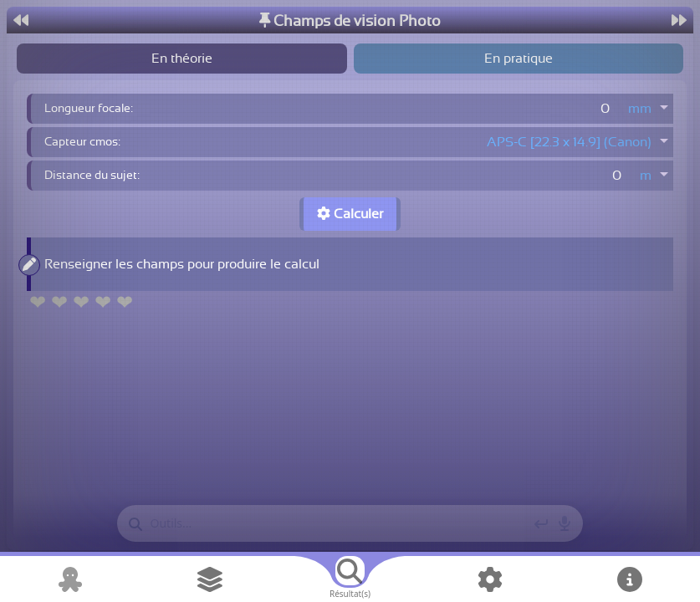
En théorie (182, 59)
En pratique (519, 59)
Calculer (350, 214)
